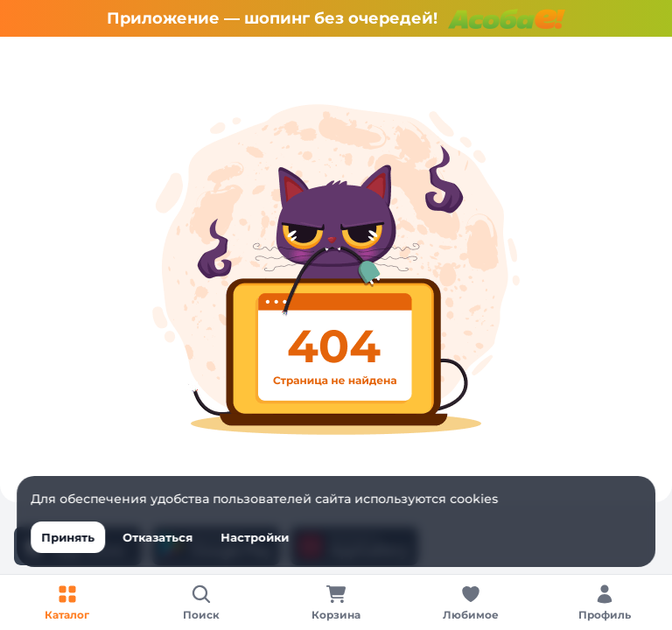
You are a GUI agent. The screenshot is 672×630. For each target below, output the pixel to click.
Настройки (255, 537)
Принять (68, 537)
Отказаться (157, 537)
